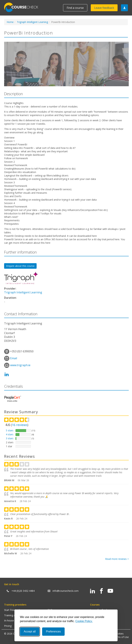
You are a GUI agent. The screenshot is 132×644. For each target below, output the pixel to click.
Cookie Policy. (84, 621)
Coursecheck (23, 7)
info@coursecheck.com (66, 591)
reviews (20, 425)
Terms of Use (121, 637)
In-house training (13, 620)
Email (14, 358)
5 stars (10, 430)
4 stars (10, 434)
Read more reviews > (117, 559)
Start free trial (12, 610)
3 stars (10, 438)
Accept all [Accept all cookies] (30, 631)
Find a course (75, 8)
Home (10, 22)
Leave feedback (104, 8)
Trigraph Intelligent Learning (32, 22)
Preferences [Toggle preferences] (53, 631)
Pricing (8, 626)
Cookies (119, 634)
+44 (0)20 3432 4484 (23, 591)
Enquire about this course (20, 266)
